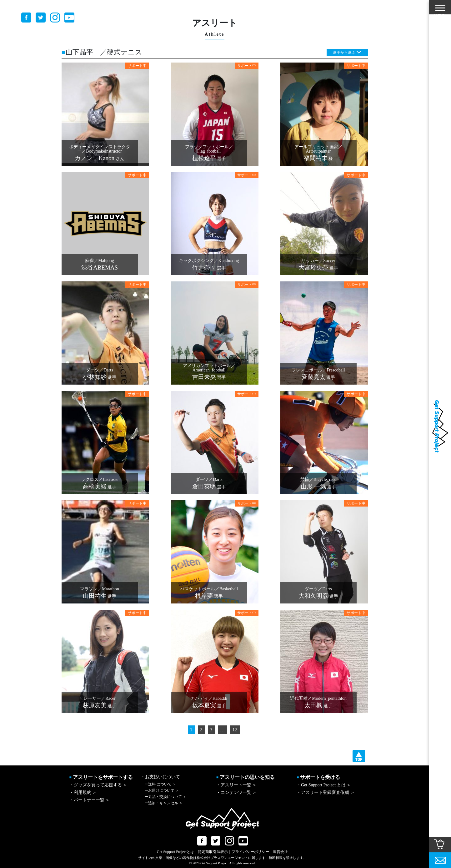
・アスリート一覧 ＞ (237, 785)
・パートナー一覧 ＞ (90, 800)
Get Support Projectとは (175, 852)
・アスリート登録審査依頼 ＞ (326, 792)
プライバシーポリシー (250, 852)
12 (235, 730)
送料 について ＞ (160, 784)
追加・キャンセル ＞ (164, 803)
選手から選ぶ (344, 53)
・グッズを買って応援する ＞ (98, 785)
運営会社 (280, 852)
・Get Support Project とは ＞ (324, 785)
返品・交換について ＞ (165, 797)
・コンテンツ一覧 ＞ (237, 792)
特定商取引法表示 (213, 852)
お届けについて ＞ (162, 790)
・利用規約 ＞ (83, 792)
